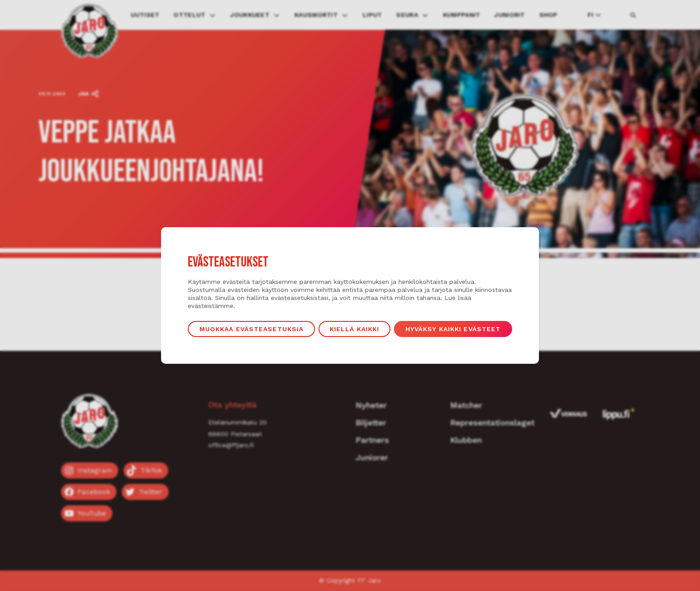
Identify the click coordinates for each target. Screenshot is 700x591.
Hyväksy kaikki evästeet (453, 329)
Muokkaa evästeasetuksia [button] (252, 329)
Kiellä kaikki (355, 329)
